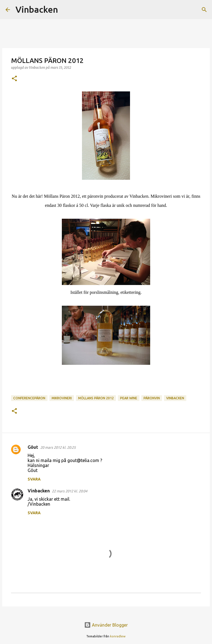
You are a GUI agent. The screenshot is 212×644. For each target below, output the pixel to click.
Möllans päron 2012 (96, 398)
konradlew (118, 636)
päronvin (152, 398)
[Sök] (66, 10)
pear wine (129, 398)
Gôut (33, 447)
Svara (34, 479)
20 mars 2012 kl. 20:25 (58, 447)
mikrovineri (62, 398)
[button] (14, 79)
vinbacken (175, 398)
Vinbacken (37, 9)
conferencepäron (29, 398)
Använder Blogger (106, 625)
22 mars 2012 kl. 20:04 (70, 491)
